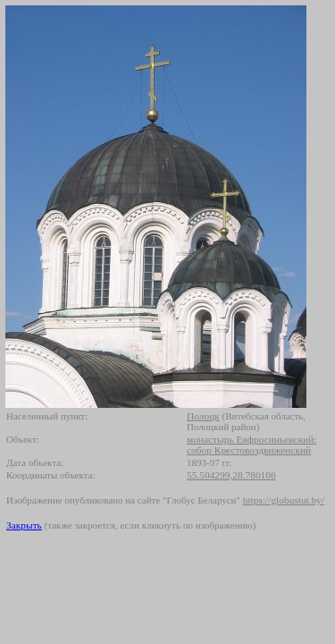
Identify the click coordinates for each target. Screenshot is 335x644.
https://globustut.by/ (284, 500)
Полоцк (203, 416)
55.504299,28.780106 (231, 475)
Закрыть (24, 525)
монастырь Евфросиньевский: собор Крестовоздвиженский (251, 445)
